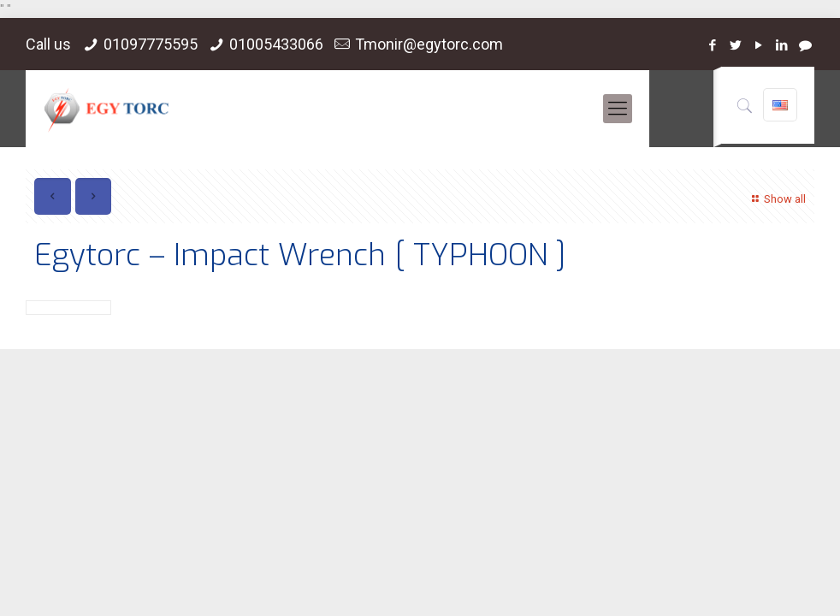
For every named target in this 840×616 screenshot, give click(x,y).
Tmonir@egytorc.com (429, 44)
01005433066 (276, 44)
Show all (776, 199)
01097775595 (151, 44)
